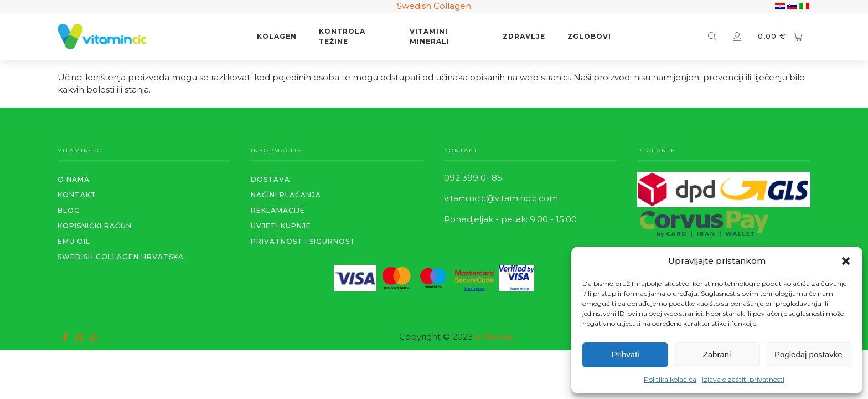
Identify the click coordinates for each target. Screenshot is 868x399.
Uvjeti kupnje (281, 226)
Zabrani (717, 354)
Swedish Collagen (434, 6)
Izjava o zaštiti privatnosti (743, 379)
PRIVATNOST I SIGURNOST (303, 241)
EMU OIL (74, 241)
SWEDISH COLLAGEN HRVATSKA (121, 257)
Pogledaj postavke (808, 354)
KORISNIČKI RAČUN (95, 226)
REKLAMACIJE (278, 210)
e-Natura (494, 337)
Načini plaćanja (286, 195)
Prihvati (626, 354)
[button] (846, 261)
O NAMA (74, 179)
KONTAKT (77, 195)
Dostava (270, 179)
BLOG (69, 210)
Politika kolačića (670, 379)
